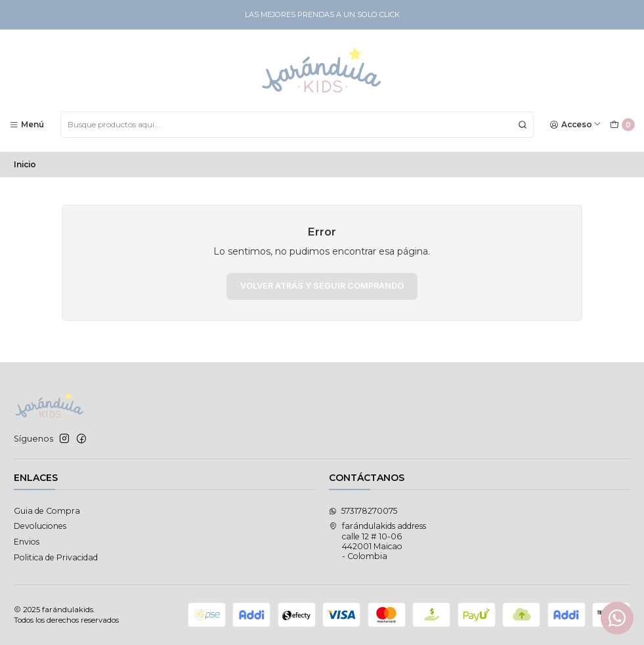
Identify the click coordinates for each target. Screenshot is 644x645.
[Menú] (27, 124)
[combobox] (297, 125)
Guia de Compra (47, 511)
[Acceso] (576, 124)
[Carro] (622, 125)
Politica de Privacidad (56, 557)
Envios (27, 542)
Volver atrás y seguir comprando (322, 286)
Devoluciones (40, 526)
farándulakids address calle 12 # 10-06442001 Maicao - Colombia (377, 541)
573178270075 (363, 511)
